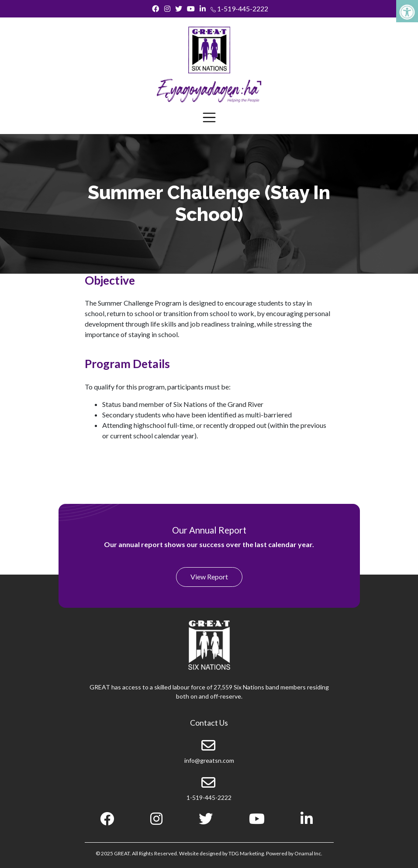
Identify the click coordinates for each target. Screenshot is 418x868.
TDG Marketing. (247, 853)
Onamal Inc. (308, 853)
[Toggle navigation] (209, 117)
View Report (209, 577)
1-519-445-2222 (239, 9)
